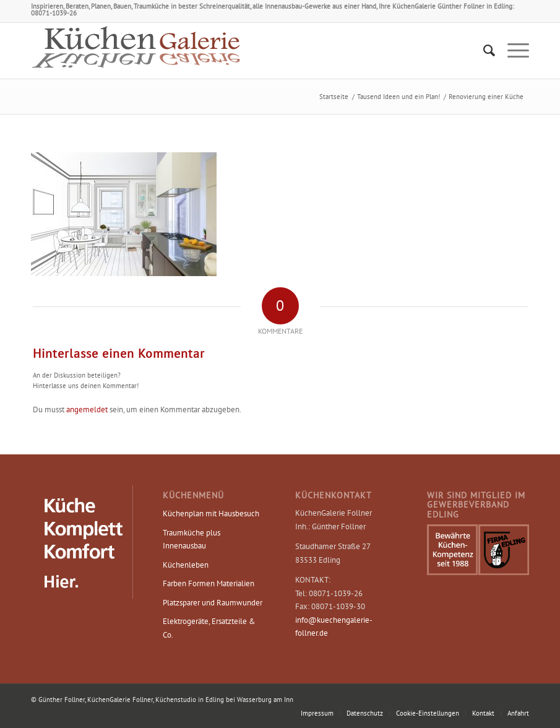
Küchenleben (186, 565)
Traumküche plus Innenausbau (192, 539)
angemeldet (87, 409)
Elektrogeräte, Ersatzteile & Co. (209, 628)
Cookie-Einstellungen (428, 713)
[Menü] (512, 51)
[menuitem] (483, 51)
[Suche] (483, 51)
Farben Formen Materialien (209, 583)
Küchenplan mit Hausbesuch (211, 513)
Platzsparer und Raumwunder (213, 603)
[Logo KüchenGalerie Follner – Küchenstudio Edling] (136, 51)
